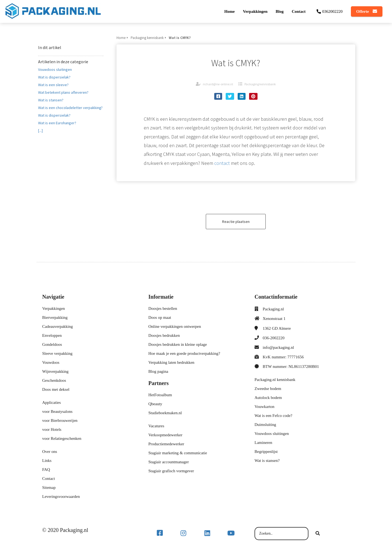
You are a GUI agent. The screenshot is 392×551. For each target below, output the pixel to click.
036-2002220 (274, 338)
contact (222, 163)
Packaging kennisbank (260, 84)
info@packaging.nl (278, 347)
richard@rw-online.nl (218, 84)
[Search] (318, 534)
